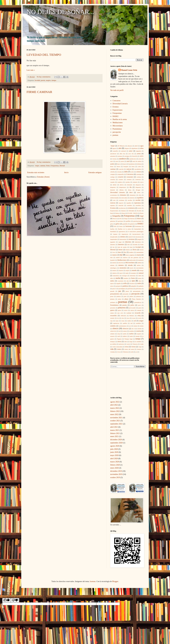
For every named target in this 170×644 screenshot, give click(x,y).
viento (119, 349)
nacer (121, 273)
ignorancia (122, 231)
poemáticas (138, 302)
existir (139, 208)
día (130, 187)
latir (129, 244)
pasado (112, 291)
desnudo (130, 185)
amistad (123, 151)
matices (125, 257)
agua (142, 146)
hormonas (138, 226)
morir (132, 268)
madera (131, 252)
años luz (122, 154)
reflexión (123, 316)
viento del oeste (129, 349)
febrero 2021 (115, 433)
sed (131, 323)
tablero (125, 336)
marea (139, 255)
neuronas (133, 276)
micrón (121, 263)
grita (112, 224)
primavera (122, 308)
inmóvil (130, 237)
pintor (131, 296)
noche (118, 278)
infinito (123, 237)
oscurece (132, 283)
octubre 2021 (115, 421)
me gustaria (135, 257)
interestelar (123, 239)
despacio (138, 185)
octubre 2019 (115, 477)
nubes (112, 281)
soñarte (112, 334)
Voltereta (125, 352)
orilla (125, 283)
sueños (131, 334)
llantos (128, 250)
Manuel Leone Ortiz (129, 70)
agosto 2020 (115, 446)
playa (126, 299)
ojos (133, 281)
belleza (139, 164)
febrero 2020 (115, 465)
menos (114, 263)
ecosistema (113, 195)
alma (142, 148)
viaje (140, 347)
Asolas (114, 159)
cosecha (113, 179)
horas (121, 226)
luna (119, 252)
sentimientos (123, 326)
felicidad (131, 211)
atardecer (123, 159)
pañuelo (141, 286)
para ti (114, 289)
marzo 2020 (115, 462)
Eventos (116, 107)
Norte (133, 278)
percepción (117, 132)
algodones (135, 148)
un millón (113, 344)
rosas (123, 321)
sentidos (113, 326)
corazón (120, 177)
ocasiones (120, 281)
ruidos (129, 321)
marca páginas (130, 255)
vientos (139, 349)
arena (139, 154)
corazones (130, 177)
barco (119, 164)
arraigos (127, 156)
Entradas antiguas (95, 172)
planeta (112, 299)
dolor (139, 192)
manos (115, 255)
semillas (138, 323)
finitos (117, 213)
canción (121, 169)
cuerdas (127, 182)
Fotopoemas (55, 166)
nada (127, 273)
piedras (119, 296)
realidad (129, 313)
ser (130, 326)
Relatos (132, 316)
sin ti (133, 329)
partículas (138, 289)
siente (135, 326)
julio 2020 (114, 449)
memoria (141, 260)
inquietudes (114, 239)
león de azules (122, 247)
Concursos (117, 101)
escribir (138, 200)
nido (140, 276)
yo (136, 352)
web (132, 352)
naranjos (133, 273)
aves (140, 159)
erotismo (122, 200)
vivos (119, 352)
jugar (120, 242)
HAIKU (116, 116)
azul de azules (137, 161)
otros (112, 286)
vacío (128, 344)
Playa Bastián (136, 299)
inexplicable (114, 237)
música (115, 273)
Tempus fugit (128, 339)
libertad (62, 166)
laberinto (128, 242)
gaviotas (120, 221)
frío (120, 219)
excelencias (122, 208)
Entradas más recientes (36, 172)
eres (114, 200)
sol (120, 331)
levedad (37, 80)
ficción (139, 211)
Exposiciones (118, 110)
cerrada (119, 172)
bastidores (132, 164)
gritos (118, 224)
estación (121, 205)
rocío (140, 318)
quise (119, 310)
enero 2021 (114, 436)
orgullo (118, 283)
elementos (133, 195)
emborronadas (114, 198)
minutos (121, 265)
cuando (112, 182)
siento (142, 326)
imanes (115, 234)
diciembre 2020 (116, 440)
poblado (113, 302)
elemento (123, 195)
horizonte (129, 226)
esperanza (137, 203)
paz (120, 291)
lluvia (135, 250)
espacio (121, 203)
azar (117, 161)
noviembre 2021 (116, 418)
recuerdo (138, 313)
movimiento (140, 268)
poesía (43, 80)
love (114, 252)
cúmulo (135, 182)
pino (125, 296)
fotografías (117, 216)
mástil (118, 257)
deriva (122, 185)
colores (139, 172)
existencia (131, 208)
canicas (129, 169)
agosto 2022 (115, 402)
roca (128, 318)
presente (113, 308)
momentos (123, 268)
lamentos (121, 244)
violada (112, 352)
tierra (119, 342)
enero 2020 (114, 468)
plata (120, 299)
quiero (112, 310)
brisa (133, 166)
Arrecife (134, 156)
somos (125, 331)
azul (128, 161)
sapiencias (116, 323)
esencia (113, 203)
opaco (112, 283)
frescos (115, 219)
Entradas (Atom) (43, 177)
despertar (113, 187)
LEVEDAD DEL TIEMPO (44, 55)
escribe (130, 200)
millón (139, 263)
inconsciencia (136, 234)
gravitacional (137, 221)
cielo (126, 172)
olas (140, 281)
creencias (138, 179)
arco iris (131, 154)
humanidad (138, 229)
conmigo (139, 174)
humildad (113, 231)
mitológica (113, 268)
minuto (112, 265)
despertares (123, 187)
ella (140, 195)
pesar (112, 296)
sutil (119, 336)
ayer (111, 161)
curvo (142, 182)
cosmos (121, 179)
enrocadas (124, 198)
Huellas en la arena (120, 119)
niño (112, 278)
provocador (132, 308)
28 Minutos (121, 146)
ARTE (142, 156)
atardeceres (133, 159)
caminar (43, 166)
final (112, 213)
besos (118, 166)
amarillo (115, 151)
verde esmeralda (117, 347)
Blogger (115, 581)
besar (112, 166)
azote (122, 161)
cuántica (120, 182)
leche (142, 244)
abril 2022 (114, 405)
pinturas (139, 296)
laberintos (138, 242)
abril (136, 146)
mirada (130, 265)
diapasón (138, 187)
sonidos (131, 331)
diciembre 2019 (116, 471)
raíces (132, 310)
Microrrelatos (118, 126)
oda (127, 281)
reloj (139, 316)
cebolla (112, 172)
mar (121, 255)
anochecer (113, 154)
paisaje (118, 286)
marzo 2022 (115, 408)
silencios (126, 329)
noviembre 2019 (116, 474)
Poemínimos (117, 129)
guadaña (125, 224)
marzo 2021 (115, 430)
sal (135, 321)
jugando (113, 242)
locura (142, 250)
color (132, 172)
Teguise (119, 339)
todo (126, 342)
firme (48, 166)
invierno (132, 239)
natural (141, 273)
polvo (132, 305)
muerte (121, 270)
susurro (112, 336)
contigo (112, 177)
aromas (120, 156)
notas (140, 278)
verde (142, 344)
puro (140, 308)
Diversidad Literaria (120, 104)
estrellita (138, 205)
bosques (126, 166)
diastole (113, 190)
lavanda (135, 244)
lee (113, 247)
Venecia (135, 344)
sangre (141, 321)
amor (131, 151)
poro (140, 305)
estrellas (130, 205)
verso (127, 347)
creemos (129, 179)
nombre (126, 278)
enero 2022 (114, 414)
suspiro (48, 80)
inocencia (138, 237)
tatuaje (138, 336)
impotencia (125, 234)
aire (120, 148)
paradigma (122, 289)
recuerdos (113, 316)
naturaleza (116, 276)
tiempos (113, 342)
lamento (113, 244)
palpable (134, 286)
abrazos (130, 146)
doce (131, 192)
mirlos (139, 265)
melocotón (132, 260)
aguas (114, 148)
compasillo (121, 174)
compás (112, 174)
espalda (129, 203)
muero (114, 270)
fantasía (123, 211)
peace (127, 291)
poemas (115, 135)
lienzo (121, 250)
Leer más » (31, 70)
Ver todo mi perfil (117, 90)
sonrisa (139, 331)
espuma (112, 205)
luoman (93, 581)
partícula (130, 289)
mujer (127, 270)
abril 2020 (114, 459)
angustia (138, 151)
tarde (131, 336)
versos (133, 347)
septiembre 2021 (116, 424)
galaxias (113, 221)
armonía (113, 156)
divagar (138, 190)
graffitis (128, 221)
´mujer (37, 166)
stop (119, 334)
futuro (139, 219)
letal (131, 247)
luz (125, 252)
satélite (125, 323)
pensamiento (137, 291)
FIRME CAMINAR (39, 92)
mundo (134, 270)
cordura (139, 177)
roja (111, 321)
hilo (115, 226)
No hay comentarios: (44, 77)
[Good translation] (7, 600)
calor (139, 166)
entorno (132, 198)
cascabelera (138, 169)
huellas (112, 229)
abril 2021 (114, 427)
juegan (139, 239)
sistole (139, 329)
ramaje (139, 310)
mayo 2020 (114, 455)
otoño (139, 283)
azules (112, 164)
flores (142, 213)
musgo (141, 270)
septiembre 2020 (116, 443)
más (111, 257)
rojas (117, 321)
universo (121, 344)
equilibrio (140, 198)
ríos (123, 318)
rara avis (120, 313)
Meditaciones (118, 123)
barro (125, 164)
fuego (126, 219)
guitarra (132, 224)
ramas (112, 313)
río (118, 318)
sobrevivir (113, 331)
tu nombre (138, 342)
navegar (124, 276)
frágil (142, 216)
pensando (126, 294)
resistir (112, 318)
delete (115, 185)
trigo (131, 342)
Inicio (66, 172)
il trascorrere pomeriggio (136, 231)
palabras (125, 286)
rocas (134, 318)
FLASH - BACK (133, 213)
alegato (127, 148)
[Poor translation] (15, 600)
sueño (124, 334)
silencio (115, 328)
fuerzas (132, 219)
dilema (121, 190)
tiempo (54, 80)
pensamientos (115, 294)
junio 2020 (114, 452)
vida (112, 349)
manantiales (140, 252)
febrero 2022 (115, 411)
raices (126, 310)
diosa (130, 190)
